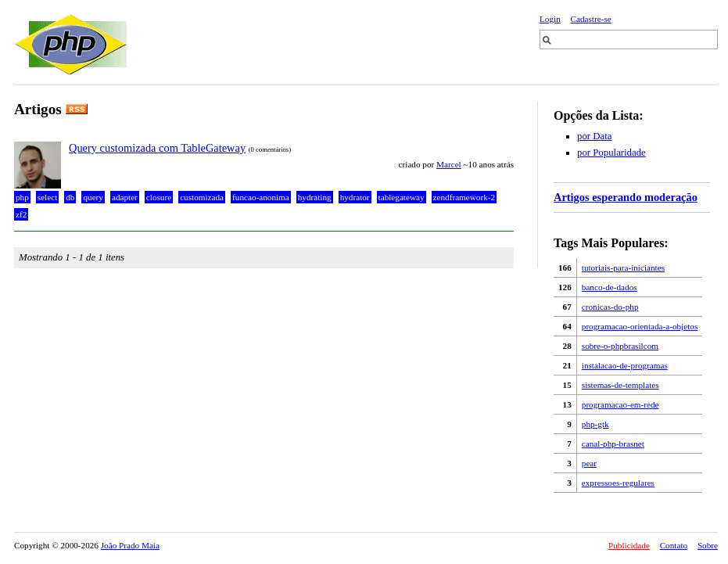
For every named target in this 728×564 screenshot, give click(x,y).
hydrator (355, 197)
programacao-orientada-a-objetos (640, 326)
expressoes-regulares (618, 483)
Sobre (708, 545)
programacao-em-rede (620, 404)
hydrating (315, 197)
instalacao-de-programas (625, 365)
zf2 (21, 214)
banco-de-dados (610, 287)
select (47, 197)
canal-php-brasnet (613, 444)
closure (159, 197)
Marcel (449, 164)
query (93, 197)
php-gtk (595, 424)
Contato (674, 545)
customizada (202, 197)
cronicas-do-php (610, 307)
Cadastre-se (591, 19)
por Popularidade (611, 153)
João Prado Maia (130, 545)
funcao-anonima (261, 197)
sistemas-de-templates (620, 385)
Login (550, 19)
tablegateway (402, 197)
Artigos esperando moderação (626, 197)
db (70, 197)
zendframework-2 (464, 197)
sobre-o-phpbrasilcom (620, 346)
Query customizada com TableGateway (157, 148)
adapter (125, 197)
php (22, 197)
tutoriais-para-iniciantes (623, 268)
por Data (594, 136)
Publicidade (629, 545)
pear (589, 463)
